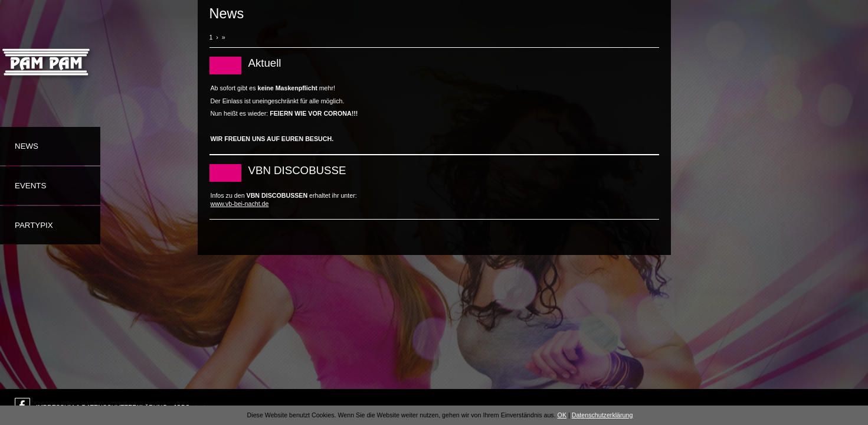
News (27, 146)
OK (562, 415)
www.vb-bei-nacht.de (240, 204)
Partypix (34, 225)
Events (30, 186)
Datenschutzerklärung (602, 415)
